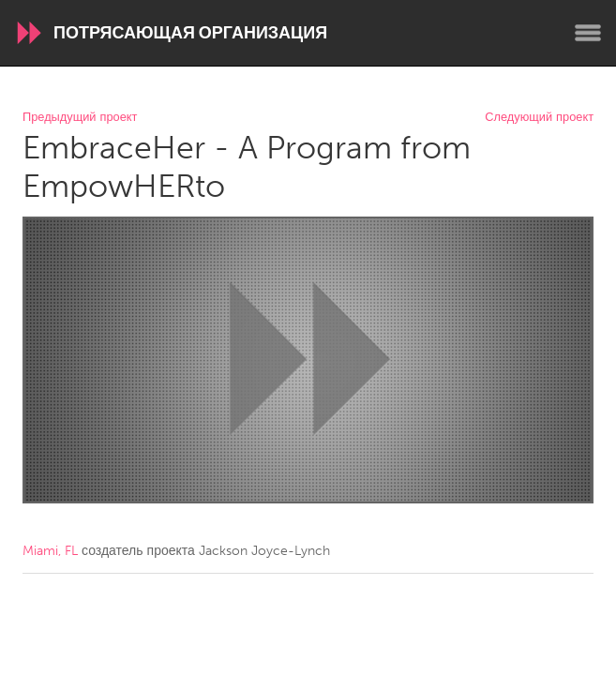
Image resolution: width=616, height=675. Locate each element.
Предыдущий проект (80, 118)
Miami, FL (50, 551)
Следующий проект (539, 118)
